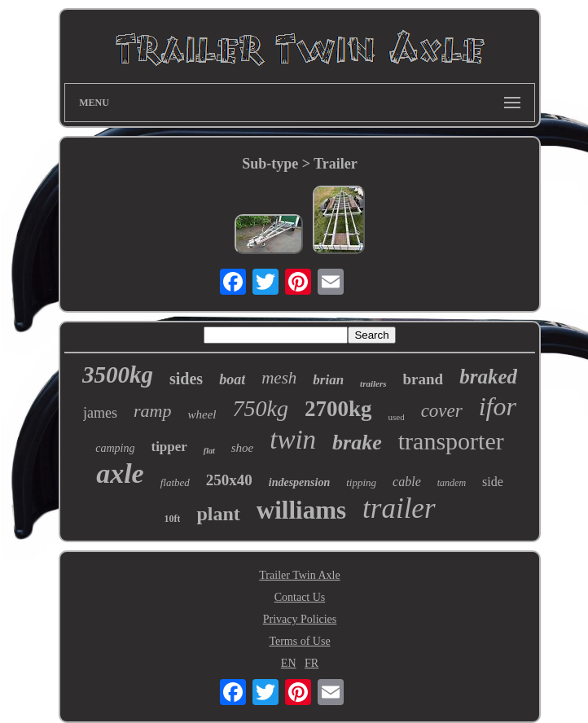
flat (209, 451)
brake (357, 443)
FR (312, 663)
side (493, 482)
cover (442, 411)
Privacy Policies (300, 619)
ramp (152, 411)
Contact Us (300, 597)
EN (289, 663)
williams (301, 510)
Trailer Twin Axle (299, 575)
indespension (299, 482)
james (100, 413)
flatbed (175, 482)
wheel (202, 414)
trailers (373, 383)
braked (488, 377)
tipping (361, 482)
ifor (498, 406)
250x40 (229, 480)
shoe (243, 448)
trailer (399, 508)
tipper (169, 447)
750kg (261, 408)
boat (232, 379)
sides (186, 379)
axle (120, 473)
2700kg (338, 409)
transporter (451, 441)
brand (423, 379)
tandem (452, 483)
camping (115, 448)
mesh (279, 378)
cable (407, 482)
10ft (172, 519)
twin (293, 440)
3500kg (118, 375)
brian (328, 380)
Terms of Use (299, 641)
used (396, 417)
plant (218, 514)
